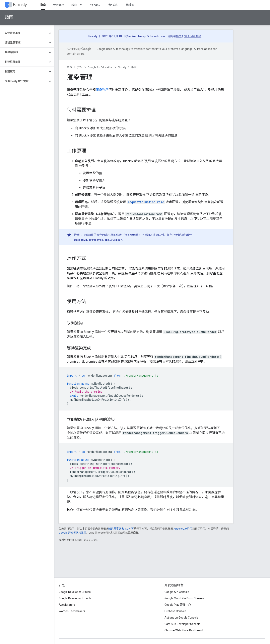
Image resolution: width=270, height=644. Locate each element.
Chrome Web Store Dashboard (184, 630)
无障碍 (130, 5)
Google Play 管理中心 (178, 605)
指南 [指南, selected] (43, 5)
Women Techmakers (72, 611)
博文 (179, 36)
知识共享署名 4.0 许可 (121, 529)
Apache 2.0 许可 (183, 529)
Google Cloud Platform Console (184, 598)
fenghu (95, 5)
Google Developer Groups (75, 592)
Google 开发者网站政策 (73, 533)
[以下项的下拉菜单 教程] (82, 5)
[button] (24, 33)
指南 (9, 17)
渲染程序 (102, 90)
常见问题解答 (193, 36)
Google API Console (177, 592)
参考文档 (59, 5)
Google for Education (100, 67)
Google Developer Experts (75, 598)
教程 (74, 5)
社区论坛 (113, 5)
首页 (69, 67)
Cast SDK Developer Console (182, 624)
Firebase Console (175, 611)
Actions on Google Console (181, 618)
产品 (80, 67)
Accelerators (67, 605)
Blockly (20, 5)
